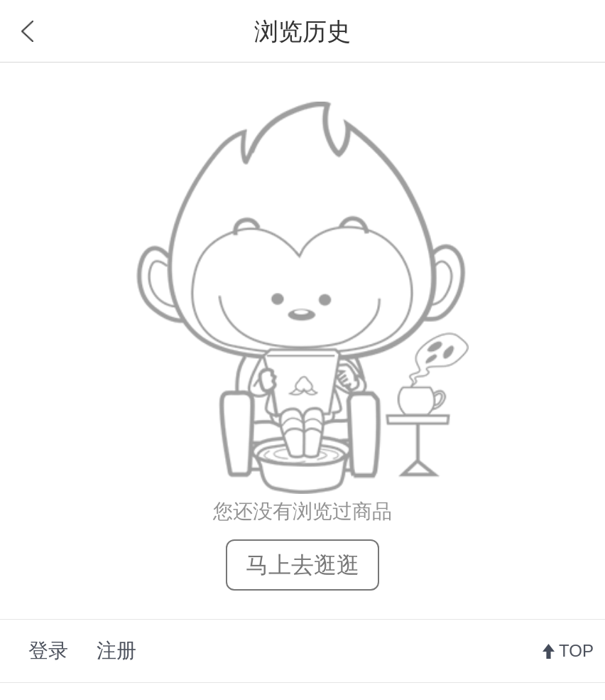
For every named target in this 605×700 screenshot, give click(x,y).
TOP (576, 651)
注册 (116, 651)
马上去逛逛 (302, 565)
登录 (48, 651)
